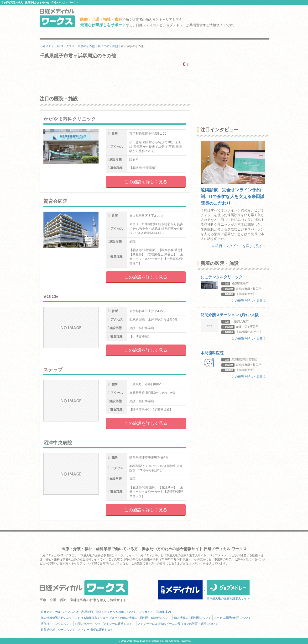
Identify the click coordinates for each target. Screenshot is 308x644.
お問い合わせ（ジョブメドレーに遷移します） (105, 624)
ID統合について (161, 618)
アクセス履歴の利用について (232, 618)
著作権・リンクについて (57, 624)
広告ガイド (146, 612)
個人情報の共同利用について (193, 618)
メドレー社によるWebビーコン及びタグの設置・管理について (178, 624)
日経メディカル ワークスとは (60, 612)
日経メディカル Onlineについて (116, 612)
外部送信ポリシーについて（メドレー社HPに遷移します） (79, 630)
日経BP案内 (163, 612)
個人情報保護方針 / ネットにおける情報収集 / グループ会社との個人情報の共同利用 (95, 618)
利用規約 (87, 612)
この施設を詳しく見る (146, 182)
